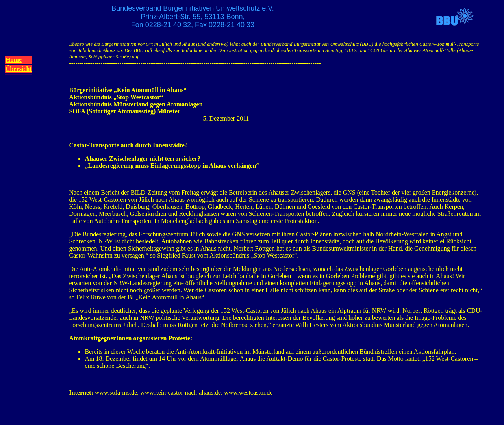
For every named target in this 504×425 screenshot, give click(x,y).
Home (14, 60)
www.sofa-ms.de (116, 393)
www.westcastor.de (248, 393)
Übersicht (19, 69)
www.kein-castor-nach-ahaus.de (181, 393)
